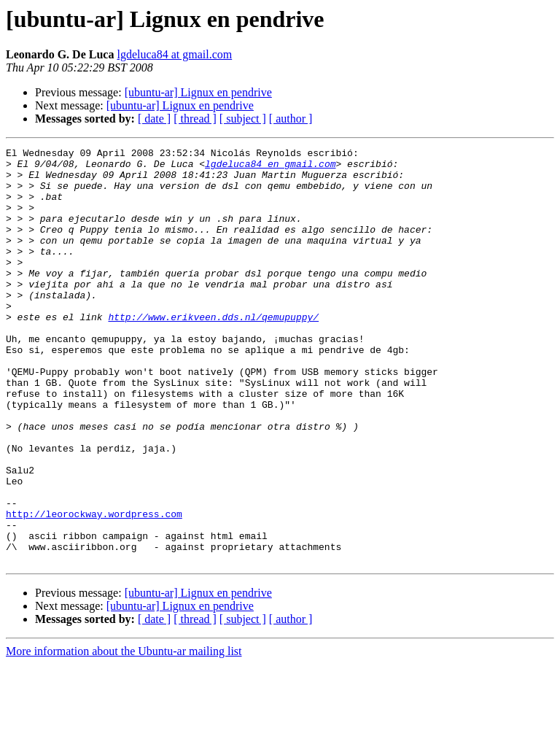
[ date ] (154, 119)
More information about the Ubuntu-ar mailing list (124, 734)
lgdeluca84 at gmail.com (174, 54)
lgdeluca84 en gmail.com (270, 168)
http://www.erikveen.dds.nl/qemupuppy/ (213, 352)
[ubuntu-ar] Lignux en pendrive (198, 92)
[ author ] (291, 119)
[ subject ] (243, 119)
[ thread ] (195, 119)
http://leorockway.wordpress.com (94, 588)
